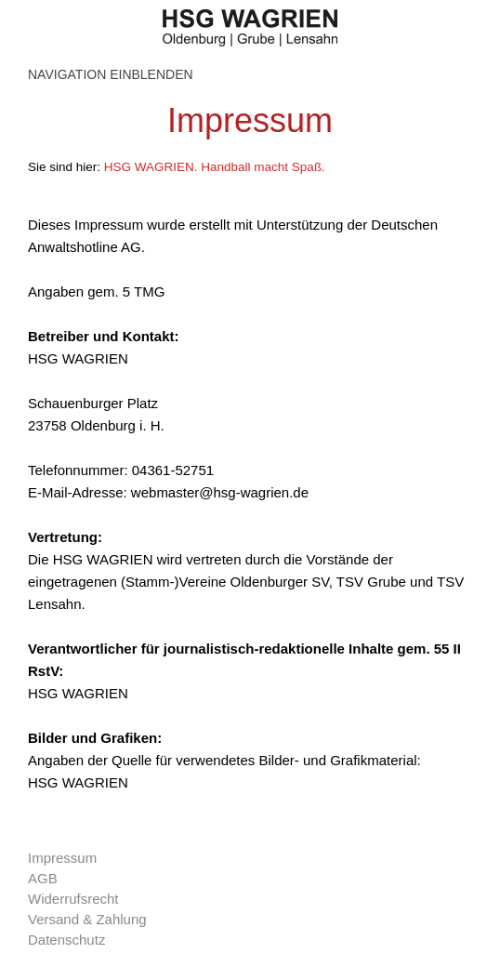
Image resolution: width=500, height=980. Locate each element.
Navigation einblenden (111, 74)
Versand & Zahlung (87, 919)
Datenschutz (66, 940)
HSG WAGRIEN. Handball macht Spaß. (215, 167)
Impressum (62, 858)
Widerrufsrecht (73, 899)
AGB (43, 878)
